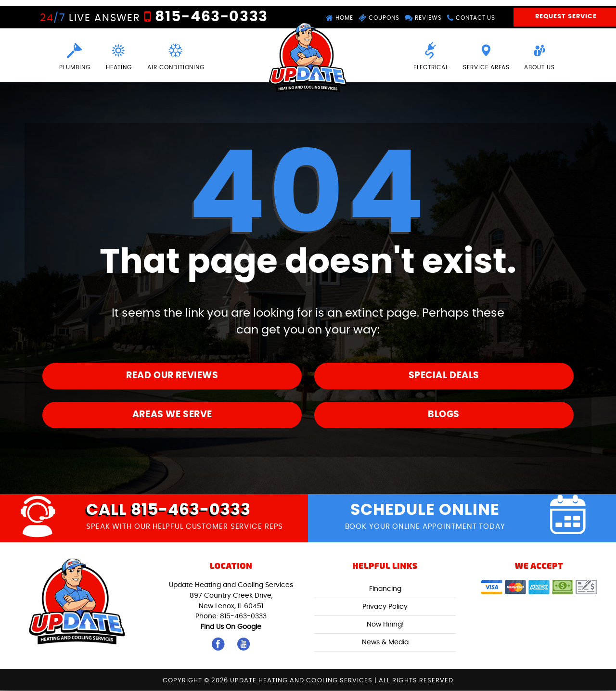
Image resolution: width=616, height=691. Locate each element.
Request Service (566, 17)
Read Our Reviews (172, 376)
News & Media (385, 643)
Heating (119, 55)
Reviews (423, 18)
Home (339, 18)
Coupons (379, 18)
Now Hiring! (385, 625)
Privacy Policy (385, 607)
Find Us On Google (231, 627)
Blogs (444, 415)
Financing (385, 589)
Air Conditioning (177, 55)
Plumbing (74, 55)
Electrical (431, 55)
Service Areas (486, 55)
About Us (540, 55)
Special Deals (444, 376)
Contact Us (472, 18)
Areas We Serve (172, 415)
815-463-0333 (209, 17)
